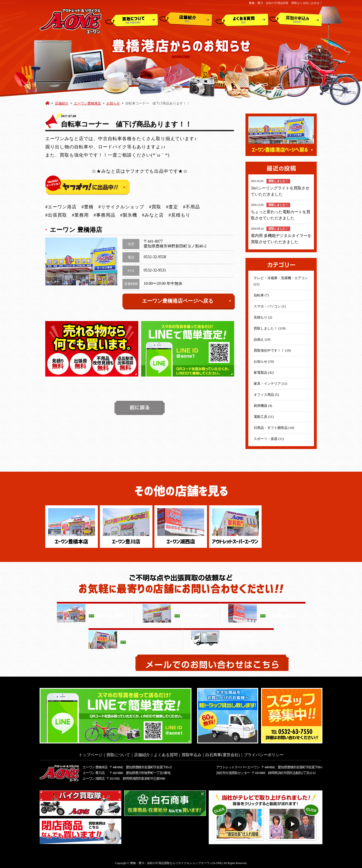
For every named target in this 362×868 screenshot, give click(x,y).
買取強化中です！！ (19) (272, 350)
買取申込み (296, 20)
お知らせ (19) (264, 362)
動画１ (240, 822)
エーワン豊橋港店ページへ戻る (187, 301)
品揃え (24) (262, 339)
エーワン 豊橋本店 (95, 766)
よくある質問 (242, 20)
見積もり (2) (263, 317)
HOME (47, 103)
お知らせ (113, 103)
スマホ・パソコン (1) (270, 306)
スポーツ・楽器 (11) (269, 439)
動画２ (293, 822)
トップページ (90, 753)
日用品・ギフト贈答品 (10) (274, 428)
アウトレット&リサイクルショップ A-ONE (71, 21)
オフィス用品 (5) (266, 395)
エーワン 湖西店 (93, 777)
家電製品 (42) (264, 373)
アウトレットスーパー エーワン (238, 766)
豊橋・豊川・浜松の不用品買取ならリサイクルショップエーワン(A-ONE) (176, 861)
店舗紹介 (186, 20)
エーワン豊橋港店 (87, 103)
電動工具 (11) (264, 417)
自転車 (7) (261, 295)
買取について (132, 20)
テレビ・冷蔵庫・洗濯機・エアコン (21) (281, 281)
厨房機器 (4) (263, 406)
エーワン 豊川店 (93, 771)
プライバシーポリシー (264, 753)
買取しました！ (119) (270, 328)
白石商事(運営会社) (222, 753)
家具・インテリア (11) (271, 384)
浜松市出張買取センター (233, 771)
